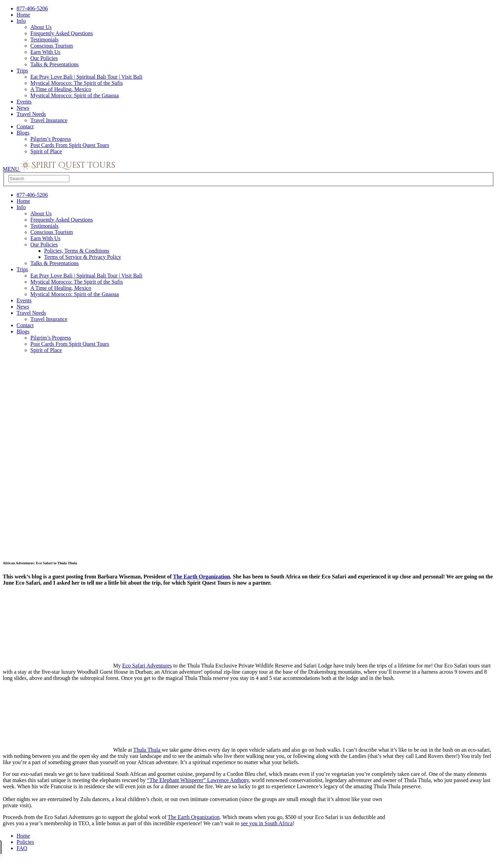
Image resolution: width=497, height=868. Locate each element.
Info (21, 21)
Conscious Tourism (52, 46)
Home (23, 15)
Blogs (23, 133)
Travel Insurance (49, 120)
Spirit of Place (46, 151)
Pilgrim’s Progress (51, 139)
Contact (25, 126)
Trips (22, 71)
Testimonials (44, 40)
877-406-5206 (32, 8)
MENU (12, 169)
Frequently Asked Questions (62, 33)
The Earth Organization (202, 577)
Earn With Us (45, 52)
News (23, 108)
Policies (25, 842)
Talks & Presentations (54, 64)
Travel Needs (31, 114)
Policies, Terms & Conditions (77, 251)
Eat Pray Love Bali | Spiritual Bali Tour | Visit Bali (86, 77)
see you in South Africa (267, 823)
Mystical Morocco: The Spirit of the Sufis (77, 83)
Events (24, 102)
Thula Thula (147, 750)
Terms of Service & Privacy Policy (83, 257)
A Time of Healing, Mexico (61, 89)
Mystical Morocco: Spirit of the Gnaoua (74, 95)
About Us (41, 27)
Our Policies (44, 58)
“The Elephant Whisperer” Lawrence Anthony (198, 780)
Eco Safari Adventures (147, 666)
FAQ (22, 848)
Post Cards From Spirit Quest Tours (70, 145)
